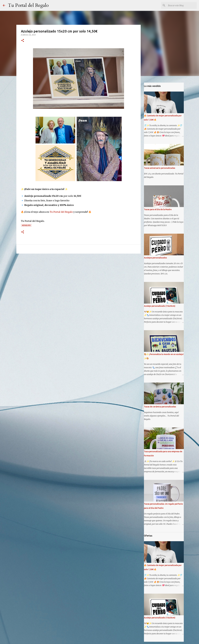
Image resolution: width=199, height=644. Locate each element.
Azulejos (26, 225)
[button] (23, 41)
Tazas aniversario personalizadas (160, 168)
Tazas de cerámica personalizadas (160, 407)
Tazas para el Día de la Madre (158, 209)
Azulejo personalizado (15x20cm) (160, 306)
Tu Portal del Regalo (28, 5)
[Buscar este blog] (182, 5)
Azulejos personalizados (155, 258)
